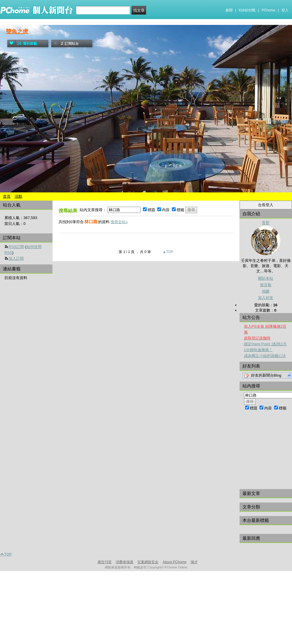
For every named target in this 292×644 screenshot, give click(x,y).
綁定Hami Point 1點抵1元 (265, 344)
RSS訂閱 (16, 247)
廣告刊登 (105, 562)
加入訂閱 (16, 258)
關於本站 (266, 278)
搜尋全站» (119, 222)
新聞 (229, 10)
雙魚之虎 (17, 31)
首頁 (7, 196)
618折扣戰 (247, 10)
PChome (268, 10)
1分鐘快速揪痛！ (258, 350)
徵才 (194, 562)
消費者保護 (124, 562)
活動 (18, 196)
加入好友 (266, 298)
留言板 (266, 285)
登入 (285, 10)
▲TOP (168, 252)
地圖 (266, 291)
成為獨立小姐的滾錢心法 (265, 356)
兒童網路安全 (148, 562)
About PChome (174, 562)
